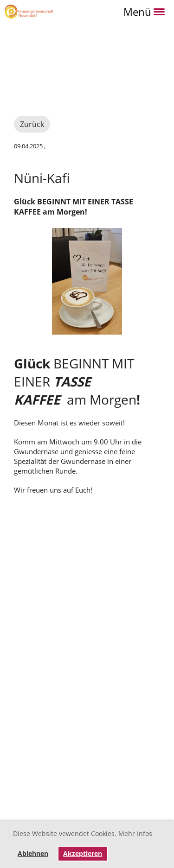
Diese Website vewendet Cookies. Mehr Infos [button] (83, 833)
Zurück (32, 124)
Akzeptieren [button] (83, 854)
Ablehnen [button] (33, 854)
